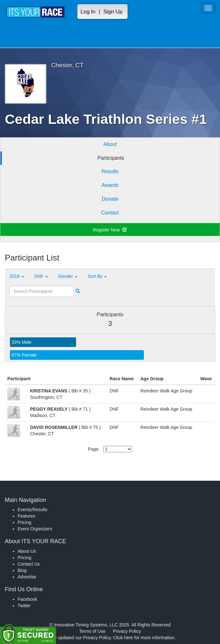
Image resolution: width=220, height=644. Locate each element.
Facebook (27, 599)
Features (26, 516)
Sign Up (113, 12)
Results (110, 171)
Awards (110, 185)
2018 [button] (17, 276)
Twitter (24, 606)
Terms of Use (92, 631)
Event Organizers (35, 529)
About (110, 144)
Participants (111, 158)
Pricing (24, 522)
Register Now (110, 230)
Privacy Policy (127, 631)
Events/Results (32, 510)
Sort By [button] (97, 276)
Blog (22, 570)
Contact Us (29, 564)
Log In (88, 12)
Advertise (27, 577)
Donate (110, 199)
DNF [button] (41, 276)
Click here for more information (144, 638)
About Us (27, 551)
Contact (110, 213)
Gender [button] (68, 276)
